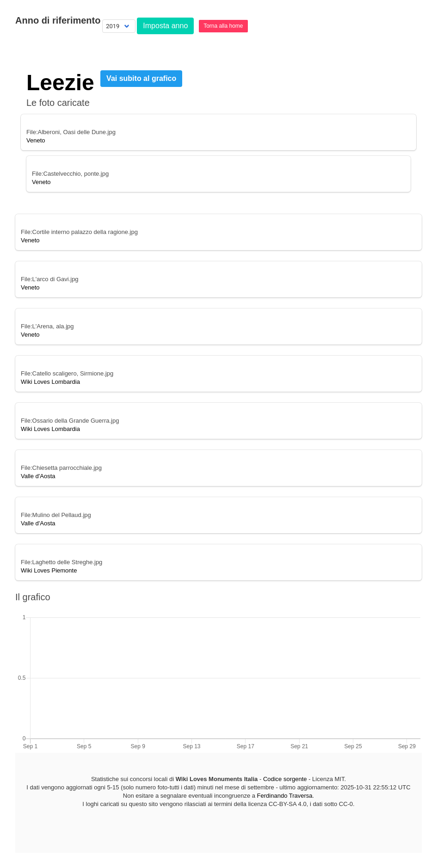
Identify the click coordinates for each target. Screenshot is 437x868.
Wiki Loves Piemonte (49, 570)
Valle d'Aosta (38, 476)
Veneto (36, 140)
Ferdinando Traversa (285, 796)
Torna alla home (223, 26)
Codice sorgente (285, 779)
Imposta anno (165, 26)
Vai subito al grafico (141, 78)
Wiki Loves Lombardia (50, 382)
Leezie (60, 83)
